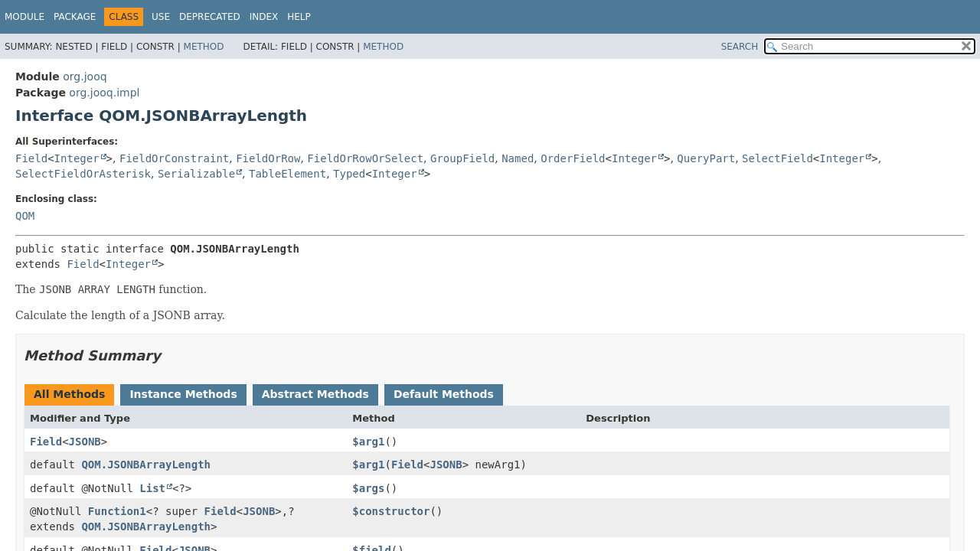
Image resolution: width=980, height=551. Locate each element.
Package (75, 17)
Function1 (117, 511)
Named (518, 158)
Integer (77, 158)
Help (299, 17)
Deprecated (210, 17)
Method (204, 47)
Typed (349, 174)
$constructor (391, 511)
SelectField (777, 158)
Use (161, 17)
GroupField (462, 158)
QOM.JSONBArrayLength (146, 465)
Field (31, 158)
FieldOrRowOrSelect (365, 158)
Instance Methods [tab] (183, 394)
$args (368, 488)
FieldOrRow (268, 158)
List (152, 488)
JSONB (85, 442)
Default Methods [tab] (444, 394)
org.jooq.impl (104, 93)
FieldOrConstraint (174, 158)
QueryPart (706, 158)
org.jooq (85, 77)
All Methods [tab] (69, 394)
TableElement (287, 174)
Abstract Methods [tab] (315, 394)
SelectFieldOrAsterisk (83, 174)
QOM (25, 216)
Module (24, 17)
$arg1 (368, 442)
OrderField (573, 158)
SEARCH (740, 47)
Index (264, 17)
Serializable (196, 174)
